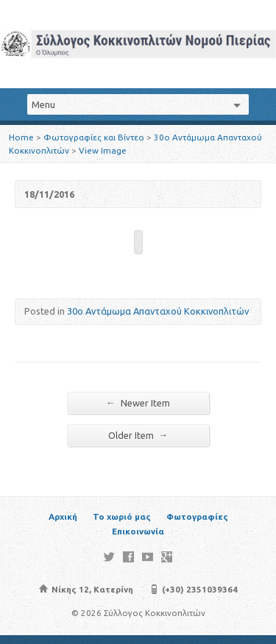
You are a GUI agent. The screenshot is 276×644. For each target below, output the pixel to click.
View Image (103, 150)
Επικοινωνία (138, 531)
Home (21, 137)
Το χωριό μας (122, 516)
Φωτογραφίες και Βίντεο (94, 137)
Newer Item (138, 402)
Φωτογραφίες (197, 516)
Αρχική (63, 516)
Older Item (138, 435)
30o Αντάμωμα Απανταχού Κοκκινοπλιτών (158, 311)
